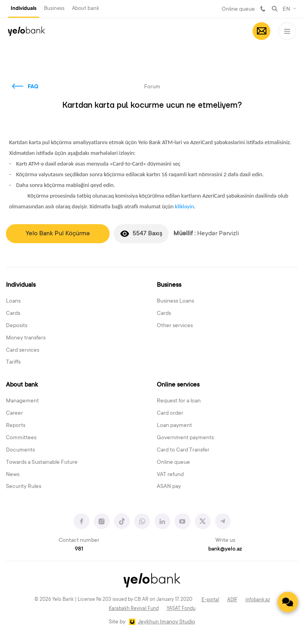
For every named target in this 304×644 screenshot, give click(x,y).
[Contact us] (288, 602)
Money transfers (26, 338)
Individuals (24, 9)
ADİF (232, 600)
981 (263, 9)
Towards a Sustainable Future (42, 463)
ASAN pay (169, 487)
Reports (16, 426)
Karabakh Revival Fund (134, 609)
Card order (170, 413)
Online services (178, 385)
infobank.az (258, 600)
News (13, 475)
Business (54, 9)
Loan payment (174, 426)
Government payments (185, 438)
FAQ (33, 87)
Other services (175, 326)
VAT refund (170, 475)
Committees (21, 438)
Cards (13, 314)
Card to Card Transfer (183, 450)
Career (14, 413)
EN (286, 10)
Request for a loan (179, 401)
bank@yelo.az (225, 549)
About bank (85, 9)
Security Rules (24, 487)
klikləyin (184, 206)
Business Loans (175, 301)
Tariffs (13, 362)
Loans (13, 301)
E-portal (210, 600)
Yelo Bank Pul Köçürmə (58, 234)
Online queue (238, 10)
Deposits (17, 326)
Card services (23, 351)
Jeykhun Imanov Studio (166, 622)
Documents (20, 450)
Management (22, 401)
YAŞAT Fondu (181, 609)
